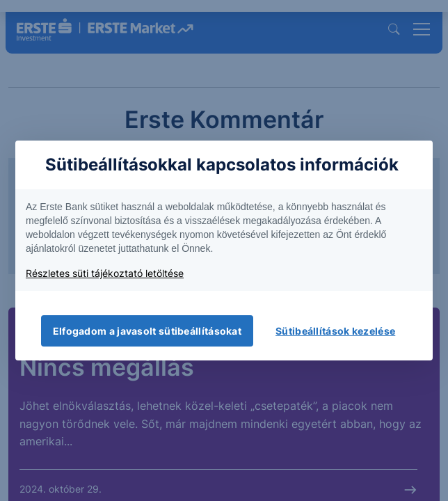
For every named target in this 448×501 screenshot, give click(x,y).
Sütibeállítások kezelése (335, 331)
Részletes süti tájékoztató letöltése (105, 273)
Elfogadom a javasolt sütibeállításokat (147, 331)
